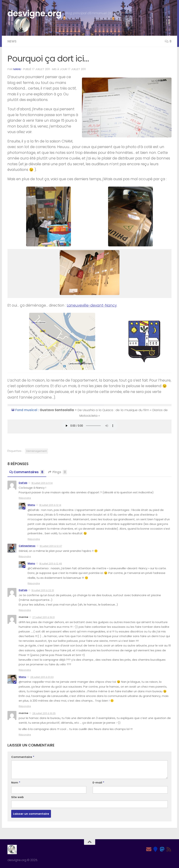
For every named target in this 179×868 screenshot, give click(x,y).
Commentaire (23, 757)
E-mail (98, 782)
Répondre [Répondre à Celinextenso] (25, 556)
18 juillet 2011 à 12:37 (51, 546)
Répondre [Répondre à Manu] (34, 539)
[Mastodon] (162, 849)
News (12, 41)
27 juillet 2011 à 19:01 (43, 617)
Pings (58, 472)
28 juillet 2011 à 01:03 (42, 677)
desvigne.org (34, 13)
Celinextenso (27, 546)
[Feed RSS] (169, 849)
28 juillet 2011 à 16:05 (44, 713)
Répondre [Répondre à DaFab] (25, 498)
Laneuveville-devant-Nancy (92, 305)
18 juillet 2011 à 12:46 (51, 564)
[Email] (149, 849)
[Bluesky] (155, 849)
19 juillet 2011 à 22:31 (43, 590)
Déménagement (36, 451)
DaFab (23, 483)
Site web (17, 797)
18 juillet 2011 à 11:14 (42, 483)
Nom (16, 782)
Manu (17, 69)
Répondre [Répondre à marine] (25, 670)
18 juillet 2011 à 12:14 (50, 505)
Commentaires (27, 472)
